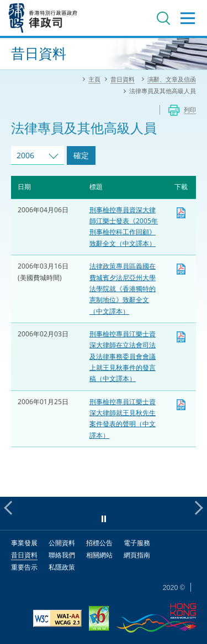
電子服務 (137, 543)
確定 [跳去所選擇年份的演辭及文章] (81, 155)
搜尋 (163, 18)
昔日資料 (24, 555)
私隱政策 (62, 567)
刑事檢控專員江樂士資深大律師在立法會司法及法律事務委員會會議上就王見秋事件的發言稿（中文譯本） (123, 356)
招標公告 (99, 543)
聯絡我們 (62, 555)
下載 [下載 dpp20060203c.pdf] (181, 337)
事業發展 (24, 543)
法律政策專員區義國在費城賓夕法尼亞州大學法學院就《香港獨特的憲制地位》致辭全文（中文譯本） (123, 288)
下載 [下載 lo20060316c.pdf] (181, 269)
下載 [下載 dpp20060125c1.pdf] (181, 405)
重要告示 (24, 567)
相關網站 (99, 555)
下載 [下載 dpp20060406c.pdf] (181, 213)
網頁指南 (137, 555)
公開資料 (62, 543)
